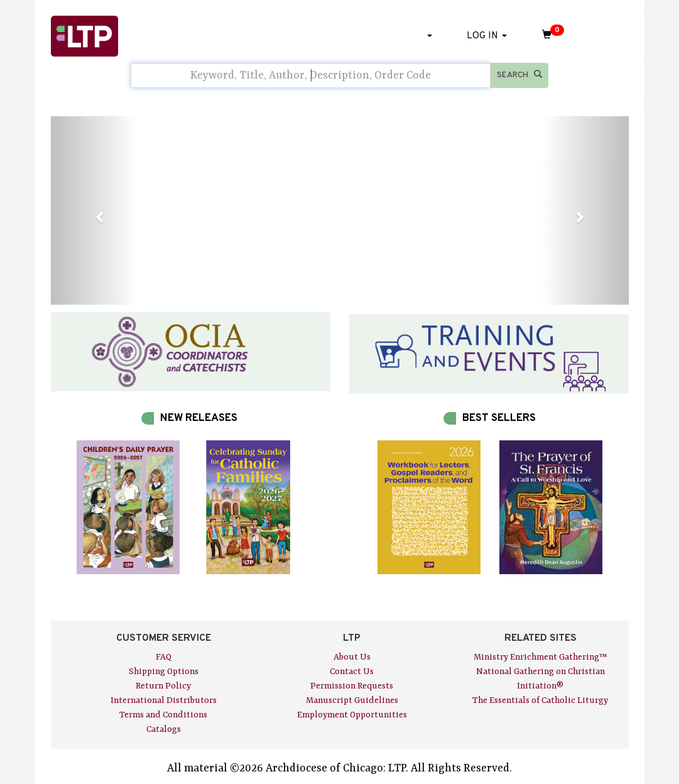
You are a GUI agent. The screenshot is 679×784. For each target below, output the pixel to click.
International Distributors (164, 700)
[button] (94, 210)
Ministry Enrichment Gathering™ (540, 657)
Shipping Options (164, 672)
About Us (352, 657)
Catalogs (164, 729)
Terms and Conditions (163, 715)
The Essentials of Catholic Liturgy (540, 700)
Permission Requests (352, 686)
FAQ (164, 657)
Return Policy (163, 686)
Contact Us (352, 672)
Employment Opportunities (352, 715)
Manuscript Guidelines (352, 700)
